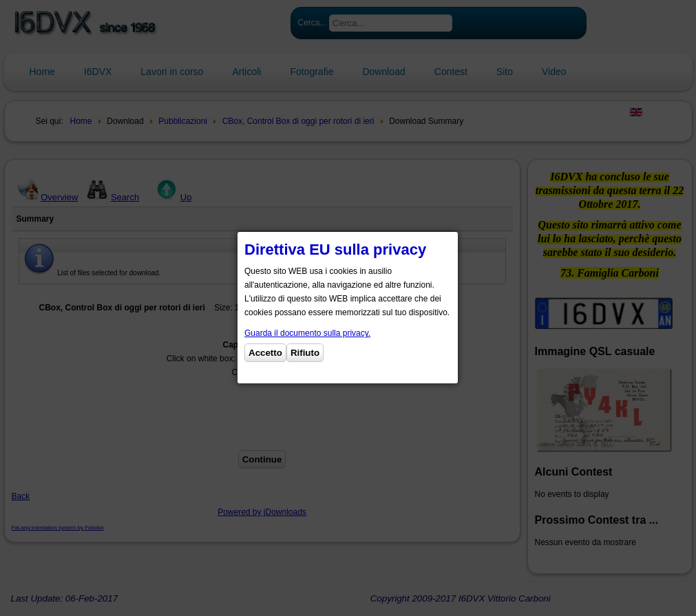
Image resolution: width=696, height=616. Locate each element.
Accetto (265, 353)
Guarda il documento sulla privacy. (307, 333)
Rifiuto (305, 353)
